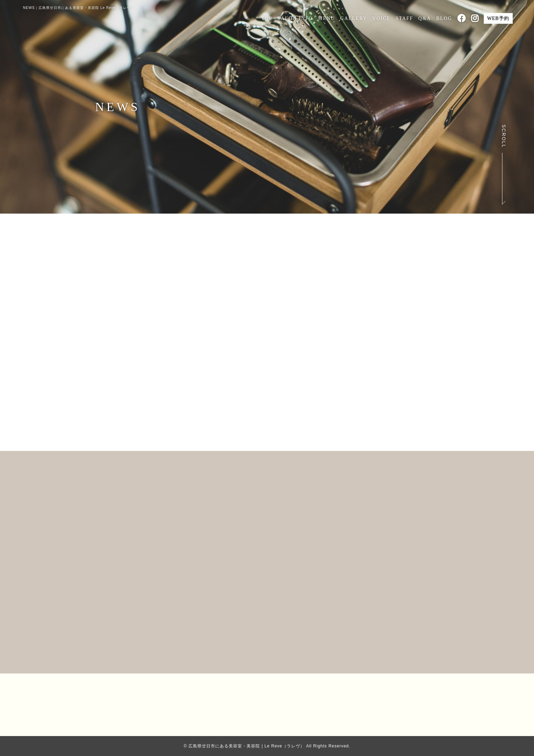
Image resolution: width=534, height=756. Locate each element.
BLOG (444, 18)
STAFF (405, 18)
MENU (326, 18)
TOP (267, 18)
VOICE (382, 18)
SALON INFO (295, 18)
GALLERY (354, 18)
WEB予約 (498, 18)
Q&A (425, 18)
